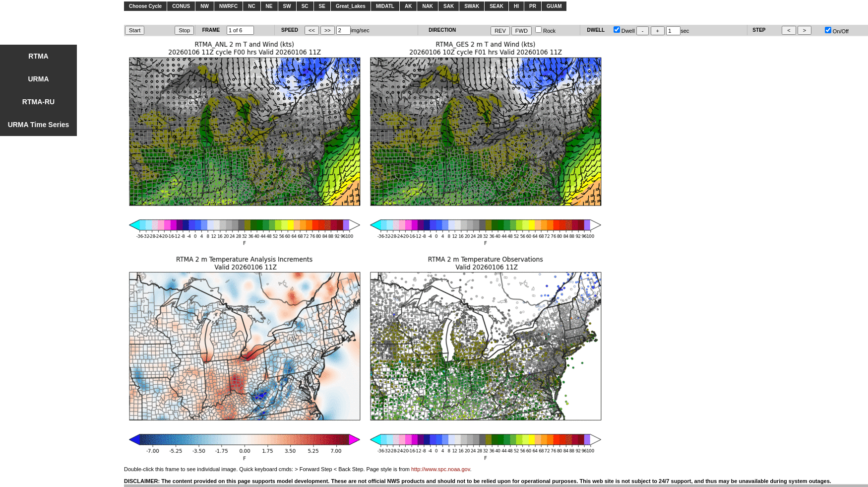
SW (287, 6)
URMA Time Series (39, 125)
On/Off (837, 31)
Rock (545, 31)
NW (205, 6)
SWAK (472, 6)
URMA (39, 79)
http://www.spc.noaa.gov (440, 469)
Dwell (624, 31)
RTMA (38, 56)
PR (533, 6)
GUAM (554, 6)
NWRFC (228, 6)
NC (251, 6)
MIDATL (385, 6)
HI (516, 6)
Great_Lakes (351, 6)
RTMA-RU (38, 102)
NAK (428, 6)
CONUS (181, 6)
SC (305, 6)
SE (322, 6)
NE (269, 6)
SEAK (496, 6)
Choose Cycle (145, 6)
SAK (449, 6)
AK (408, 6)
